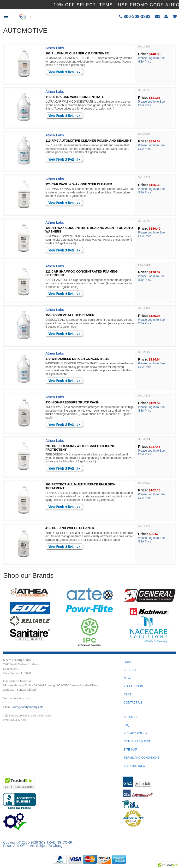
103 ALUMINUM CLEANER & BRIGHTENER (77, 53)
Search (130, 670)
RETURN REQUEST (137, 741)
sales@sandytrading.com (28, 707)
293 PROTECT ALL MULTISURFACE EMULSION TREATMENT (80, 486)
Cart (127, 694)
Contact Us (133, 703)
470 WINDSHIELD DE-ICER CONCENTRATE (77, 359)
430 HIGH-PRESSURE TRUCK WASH (72, 402)
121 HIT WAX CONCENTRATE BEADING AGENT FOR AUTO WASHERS (89, 230)
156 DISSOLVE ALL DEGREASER (70, 315)
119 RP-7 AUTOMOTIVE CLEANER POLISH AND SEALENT (88, 141)
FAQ (126, 725)
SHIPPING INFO (134, 766)
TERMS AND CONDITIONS (141, 758)
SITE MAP (130, 750)
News (128, 678)
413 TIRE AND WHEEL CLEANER (70, 528)
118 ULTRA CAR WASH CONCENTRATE (75, 97)
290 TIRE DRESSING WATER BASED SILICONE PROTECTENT (80, 448)
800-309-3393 (135, 17)
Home (128, 662)
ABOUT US (131, 717)
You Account (134, 686)
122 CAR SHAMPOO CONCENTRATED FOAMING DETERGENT (81, 273)
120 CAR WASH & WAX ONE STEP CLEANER (79, 184)
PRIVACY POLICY (135, 733)
